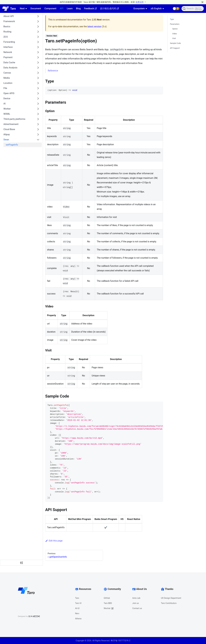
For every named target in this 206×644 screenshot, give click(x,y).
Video (175, 34)
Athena (78, 619)
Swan (6, 140)
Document (36, 8)
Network (8, 52)
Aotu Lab (136, 598)
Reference (53, 71)
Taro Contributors (169, 603)
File (5, 88)
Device (7, 98)
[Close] (202, 2)
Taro (77, 598)
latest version (94, 26)
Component (50, 8)
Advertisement (11, 124)
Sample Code (175, 43)
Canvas (7, 73)
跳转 (6, 37)
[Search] (193, 9)
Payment (8, 57)
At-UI (77, 608)
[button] (176, 9)
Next (22, 8)
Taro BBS (108, 603)
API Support (175, 48)
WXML (7, 114)
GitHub (107, 598)
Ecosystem (139, 8)
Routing (7, 32)
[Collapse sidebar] (21, 563)
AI (5, 104)
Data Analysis (10, 68)
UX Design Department (171, 598)
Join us (136, 603)
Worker (7, 109)
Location (8, 83)
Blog (78, 8)
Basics (7, 26)
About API (9, 16)
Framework (9, 21)
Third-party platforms (14, 119)
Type (172, 19)
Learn (70, 8)
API (62, 8)
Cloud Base (9, 129)
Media (7, 78)
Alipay (7, 134)
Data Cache (9, 62)
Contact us (137, 608)
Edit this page (54, 541)
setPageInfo (12, 145)
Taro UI (78, 603)
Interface (8, 47)
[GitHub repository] (169, 9)
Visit (174, 38)
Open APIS (9, 93)
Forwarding (9, 42)
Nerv (77, 613)
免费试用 (139, 2)
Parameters (175, 24)
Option (175, 29)
